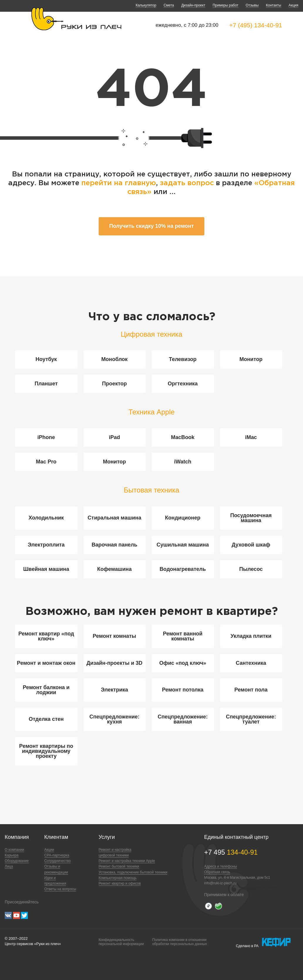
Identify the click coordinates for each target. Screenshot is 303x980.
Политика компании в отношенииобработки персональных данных (180, 942)
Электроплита (46, 545)
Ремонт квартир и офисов (120, 883)
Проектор (114, 384)
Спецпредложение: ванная (183, 719)
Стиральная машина (114, 518)
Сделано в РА (263, 942)
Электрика (115, 690)
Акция (293, 5)
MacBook (183, 437)
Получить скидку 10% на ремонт (151, 226)
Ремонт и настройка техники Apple (127, 861)
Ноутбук (46, 359)
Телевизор (183, 359)
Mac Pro (46, 462)
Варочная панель (115, 545)
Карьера (12, 855)
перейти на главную (119, 183)
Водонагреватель (183, 569)
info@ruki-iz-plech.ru (220, 883)
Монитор (251, 359)
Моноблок (115, 359)
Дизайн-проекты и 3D (114, 663)
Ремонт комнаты (115, 636)
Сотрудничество (58, 861)
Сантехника (251, 663)
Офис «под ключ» (183, 663)
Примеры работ (225, 5)
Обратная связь (217, 872)
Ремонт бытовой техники (119, 866)
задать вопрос (187, 183)
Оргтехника (183, 384)
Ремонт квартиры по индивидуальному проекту (46, 751)
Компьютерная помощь (118, 878)
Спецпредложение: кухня (114, 719)
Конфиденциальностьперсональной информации (121, 942)
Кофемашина (114, 569)
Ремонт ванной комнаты (183, 636)
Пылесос (251, 569)
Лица (9, 866)
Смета (169, 5)
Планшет (46, 384)
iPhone (46, 437)
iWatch (183, 462)
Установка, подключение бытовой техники (133, 872)
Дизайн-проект (193, 5)
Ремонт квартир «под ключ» (46, 636)
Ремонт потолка (183, 690)
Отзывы (252, 5)
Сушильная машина (183, 545)
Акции (49, 850)
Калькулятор (146, 5)
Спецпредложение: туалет (251, 719)
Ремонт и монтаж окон (46, 663)
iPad (115, 437)
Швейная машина (46, 569)
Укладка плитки (251, 636)
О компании (14, 850)
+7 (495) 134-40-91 (256, 25)
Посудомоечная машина (251, 518)
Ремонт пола (251, 690)
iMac (251, 437)
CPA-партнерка (57, 855)
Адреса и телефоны (220, 866)
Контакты (274, 5)
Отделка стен (46, 719)
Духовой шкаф (251, 545)
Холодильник (46, 518)
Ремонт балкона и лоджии (46, 690)
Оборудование (17, 861)
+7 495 (231, 852)
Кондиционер (183, 518)
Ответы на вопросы (60, 889)
